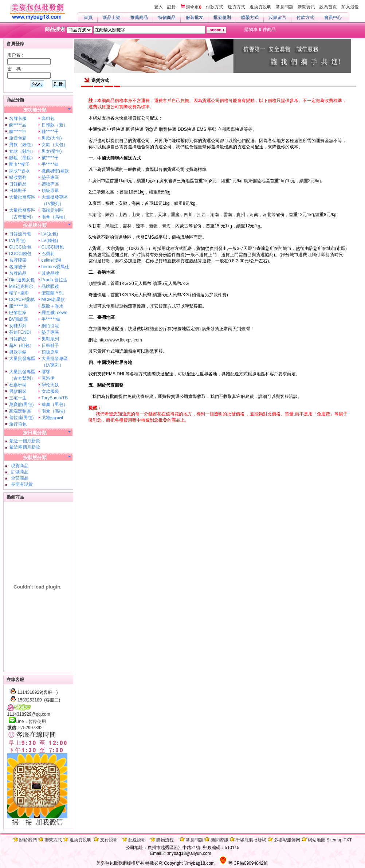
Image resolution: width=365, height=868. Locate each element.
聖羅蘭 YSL (53, 293)
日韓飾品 (18, 184)
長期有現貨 (21, 484)
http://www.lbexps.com (120, 340)
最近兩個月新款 (25, 447)
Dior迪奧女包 (22, 280)
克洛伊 (48, 378)
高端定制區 (52, 210)
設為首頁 (328, 7)
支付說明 (109, 840)
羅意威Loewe (54, 313)
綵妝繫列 (18, 177)
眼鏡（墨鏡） (22, 158)
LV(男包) (17, 241)
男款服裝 (18, 391)
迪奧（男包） (55, 404)
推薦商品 (139, 17)
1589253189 (30, 700)
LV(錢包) (50, 241)
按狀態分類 (35, 458)
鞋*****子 (50, 132)
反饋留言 (278, 17)
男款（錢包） (22, 145)
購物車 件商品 (260, 30)
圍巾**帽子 (19, 164)
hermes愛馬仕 (55, 267)
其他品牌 (50, 273)
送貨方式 (236, 7)
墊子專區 (50, 177)
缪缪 (46, 372)
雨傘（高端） (55, 217)
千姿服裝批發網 (251, 840)
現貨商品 (19, 466)
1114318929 (30, 692)
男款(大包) (52, 138)
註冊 (172, 7)
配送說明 (137, 840)
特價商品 (167, 17)
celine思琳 (52, 260)
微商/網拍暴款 (55, 171)
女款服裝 (50, 391)
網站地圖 (317, 840)
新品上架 (111, 17)
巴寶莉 (48, 254)
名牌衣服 (18, 118)
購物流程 (165, 840)
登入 (158, 7)
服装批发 (195, 17)
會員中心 (333, 17)
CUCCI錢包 (20, 254)
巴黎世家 (18, 313)
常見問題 (284, 7)
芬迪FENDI (20, 332)
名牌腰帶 (18, 260)
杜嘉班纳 (18, 385)
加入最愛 (350, 7)
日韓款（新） (55, 125)
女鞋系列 (18, 326)
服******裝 (19, 306)
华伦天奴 (50, 385)
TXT (348, 840)
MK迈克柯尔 (21, 286)
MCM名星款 (53, 300)
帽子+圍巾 (19, 293)
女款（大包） (55, 145)
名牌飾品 (18, 273)
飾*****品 (18, 125)
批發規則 (222, 17)
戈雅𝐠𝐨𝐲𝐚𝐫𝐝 (52, 418)
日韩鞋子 (18, 191)
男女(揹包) (52, 151)
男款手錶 (18, 352)
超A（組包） (21, 345)
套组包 (48, 118)
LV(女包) (50, 234)
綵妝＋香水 (52, 306)
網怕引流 (50, 326)
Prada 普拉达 (54, 280)
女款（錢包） (22, 151)
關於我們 (28, 840)
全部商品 (19, 478)
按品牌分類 (35, 225)
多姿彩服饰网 (287, 840)
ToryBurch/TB (55, 398)
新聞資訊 (306, 7)
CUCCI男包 (53, 247)
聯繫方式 (250, 17)
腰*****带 (18, 132)
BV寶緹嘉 (19, 319)
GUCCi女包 (20, 247)
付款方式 (215, 7)
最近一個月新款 (25, 441)
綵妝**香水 (19, 171)
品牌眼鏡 (50, 286)
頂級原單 (50, 191)
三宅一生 (18, 398)
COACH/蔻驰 (22, 300)
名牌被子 (18, 267)
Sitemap (334, 840)
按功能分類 (35, 110)
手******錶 (51, 319)
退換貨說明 (260, 7)
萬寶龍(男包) (21, 404)
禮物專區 (50, 184)
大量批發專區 (22, 197)
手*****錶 (50, 164)
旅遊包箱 (18, 138)
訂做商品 (19, 472)
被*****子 (50, 158)
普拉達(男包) (21, 418)
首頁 (88, 17)
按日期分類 (35, 433)
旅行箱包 (18, 424)
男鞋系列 (50, 339)
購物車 (191, 7)
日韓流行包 (20, 234)
